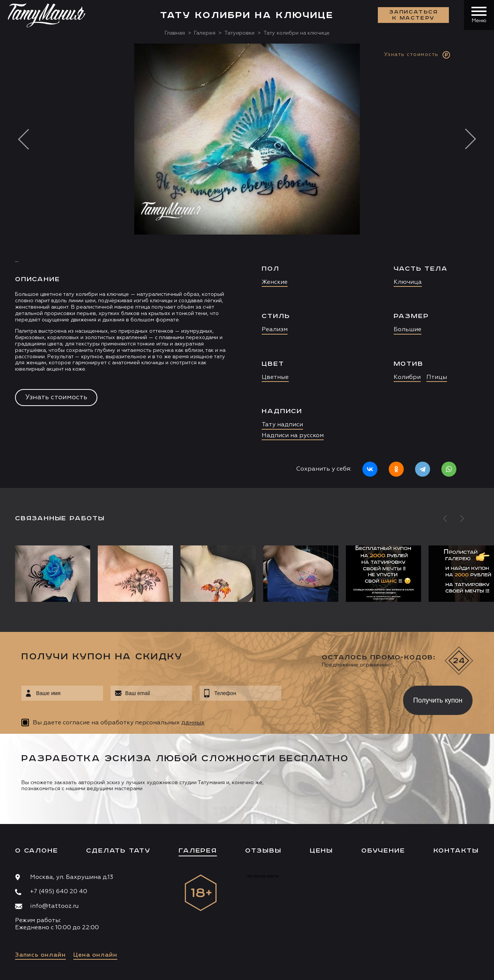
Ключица (408, 282)
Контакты (456, 851)
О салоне (36, 851)
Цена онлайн (95, 955)
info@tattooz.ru (54, 906)
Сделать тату (118, 851)
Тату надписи (282, 425)
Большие (408, 330)
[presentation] (337, 698)
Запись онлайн (40, 955)
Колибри (407, 377)
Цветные (275, 377)
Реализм (275, 330)
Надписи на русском (293, 436)
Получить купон (438, 700)
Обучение (383, 851)
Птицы (437, 377)
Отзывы (263, 851)
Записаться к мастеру (414, 15)
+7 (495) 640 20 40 (59, 892)
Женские (275, 282)
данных (193, 723)
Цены (321, 851)
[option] (247, 266)
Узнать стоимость (56, 397)
